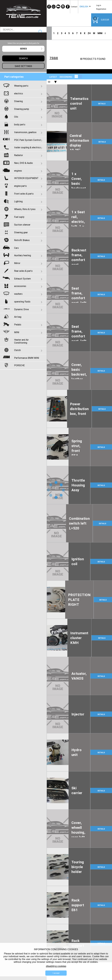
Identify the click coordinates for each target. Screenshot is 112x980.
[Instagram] (63, 7)
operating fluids (22, 302)
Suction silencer (22, 225)
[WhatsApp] (54, 7)
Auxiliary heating (23, 255)
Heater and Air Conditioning (21, 341)
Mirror (17, 263)
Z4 (89, 33)
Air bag (18, 317)
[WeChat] (58, 7)
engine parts (20, 186)
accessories (20, 286)
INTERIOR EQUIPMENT (26, 178)
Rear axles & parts (23, 271)
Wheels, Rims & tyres (25, 209)
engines (18, 171)
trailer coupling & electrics (27, 147)
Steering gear (21, 232)
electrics (19, 93)
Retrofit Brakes (22, 240)
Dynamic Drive (21, 309)
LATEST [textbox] (53, 77)
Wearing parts (21, 86)
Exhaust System (22, 279)
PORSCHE (19, 365)
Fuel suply (19, 217)
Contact (74, 7)
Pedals (18, 325)
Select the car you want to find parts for (23, 43)
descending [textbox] (66, 77)
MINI (100, 33)
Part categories (14, 77)
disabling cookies (56, 966)
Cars (16, 248)
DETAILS (102, 104)
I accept (56, 973)
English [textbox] (84, 7)
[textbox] (23, 49)
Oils (16, 117)
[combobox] (84, 7)
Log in (99, 5)
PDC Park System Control (27, 140)
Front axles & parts (24, 194)
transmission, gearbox (25, 132)
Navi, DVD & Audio (23, 163)
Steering (18, 101)
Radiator (19, 155)
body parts (20, 124)
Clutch (17, 350)
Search (40, 32)
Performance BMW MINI (27, 358)
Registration (101, 9)
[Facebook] (49, 7)
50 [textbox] (49, 82)
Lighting (18, 201)
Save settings (23, 66)
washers (18, 294)
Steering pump (22, 109)
